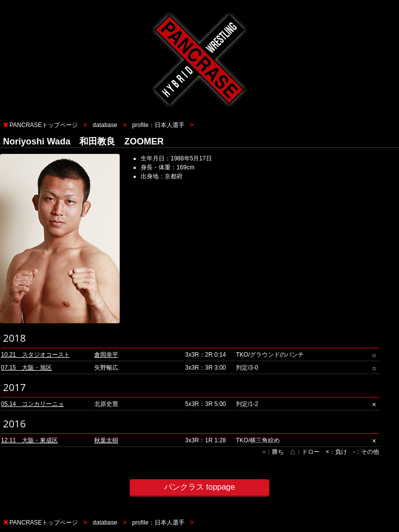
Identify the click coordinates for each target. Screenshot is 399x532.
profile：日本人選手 (158, 125)
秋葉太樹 (106, 440)
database (105, 125)
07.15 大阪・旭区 (26, 368)
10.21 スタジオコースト (35, 355)
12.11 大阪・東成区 (29, 440)
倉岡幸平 (106, 355)
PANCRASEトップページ (44, 125)
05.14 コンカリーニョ (32, 404)
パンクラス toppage (199, 487)
